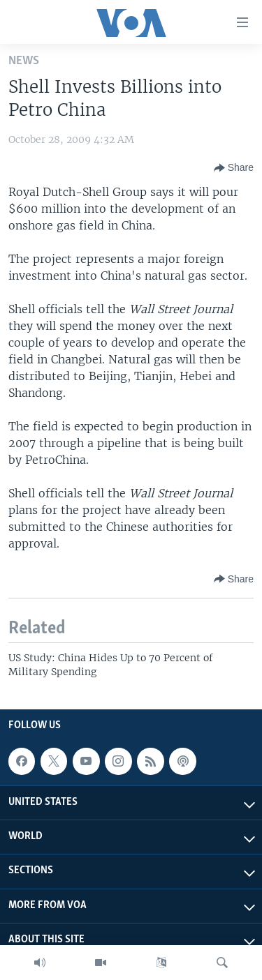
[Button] (234, 168)
